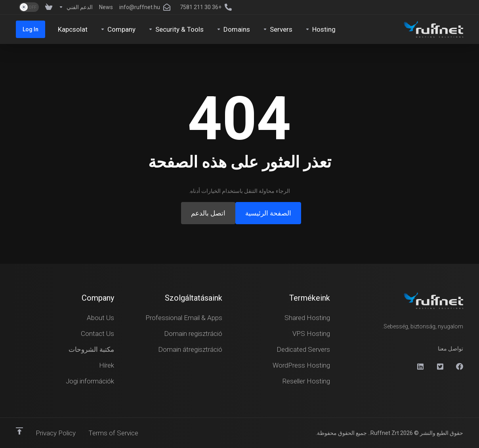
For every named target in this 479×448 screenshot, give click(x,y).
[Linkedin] (420, 366)
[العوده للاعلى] (19, 431)
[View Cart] (47, 7)
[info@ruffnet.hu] (146, 7)
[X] (440, 366)
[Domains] (233, 29)
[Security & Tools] (176, 29)
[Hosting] (320, 29)
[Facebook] (460, 366)
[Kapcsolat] (73, 29)
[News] (106, 7)
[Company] (118, 29)
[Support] (76, 7)
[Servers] (278, 29)
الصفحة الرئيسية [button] (268, 213)
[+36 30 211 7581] (207, 7)
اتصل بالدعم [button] (208, 213)
